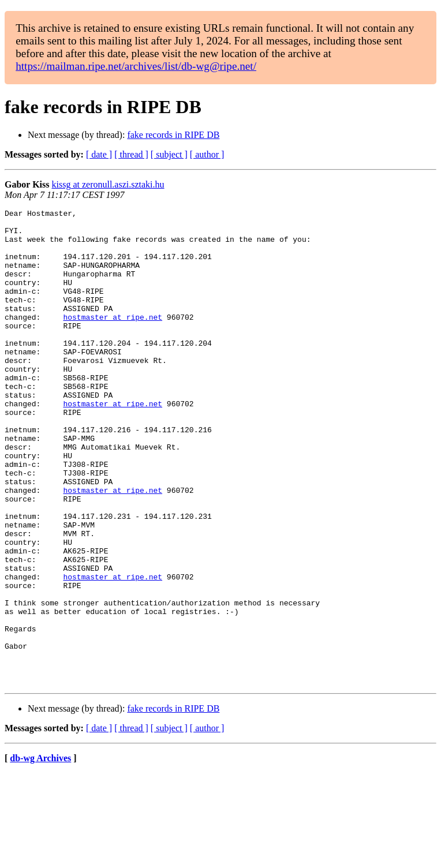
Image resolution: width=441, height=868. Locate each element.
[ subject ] (169, 154)
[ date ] (99, 154)
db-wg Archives (40, 853)
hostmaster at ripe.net (113, 339)
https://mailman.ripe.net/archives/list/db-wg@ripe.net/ (136, 66)
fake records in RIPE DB (173, 135)
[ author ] (207, 154)
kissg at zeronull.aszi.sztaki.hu (108, 184)
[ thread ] (131, 154)
